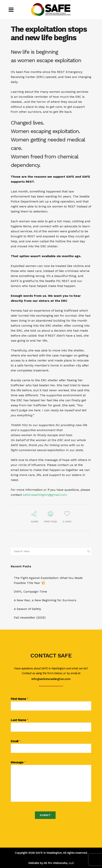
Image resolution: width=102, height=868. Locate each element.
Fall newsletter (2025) (30, 618)
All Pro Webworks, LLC (59, 863)
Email (16, 741)
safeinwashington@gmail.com (45, 495)
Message (18, 762)
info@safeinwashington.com (51, 679)
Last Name (20, 720)
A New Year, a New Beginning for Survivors (45, 600)
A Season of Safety (27, 609)
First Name (20, 699)
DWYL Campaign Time (30, 592)
